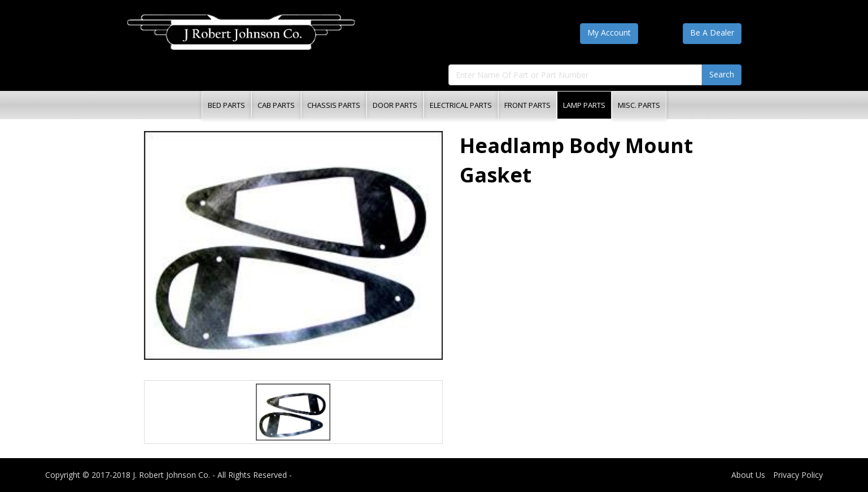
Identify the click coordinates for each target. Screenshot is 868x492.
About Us (748, 475)
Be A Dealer (712, 32)
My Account (609, 32)
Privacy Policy (798, 475)
